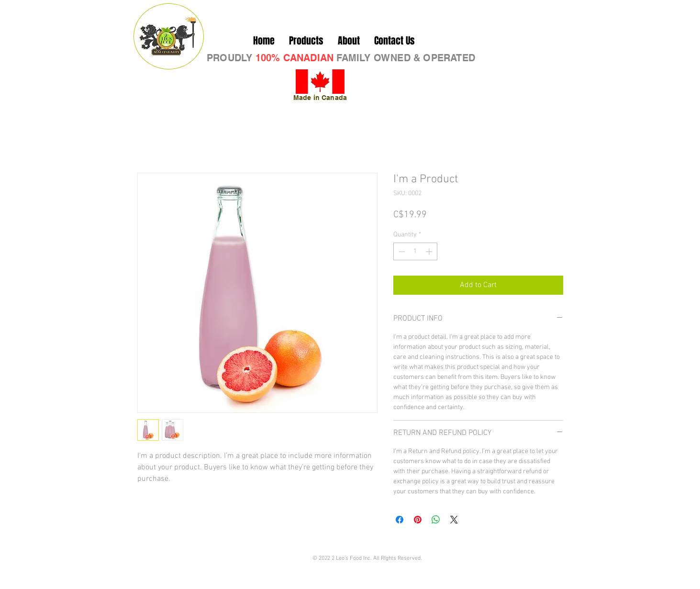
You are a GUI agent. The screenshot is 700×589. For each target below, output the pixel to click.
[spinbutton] (415, 251)
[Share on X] (454, 520)
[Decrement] (401, 251)
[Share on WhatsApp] (436, 520)
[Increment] (430, 251)
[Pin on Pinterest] (418, 520)
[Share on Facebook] (400, 520)
